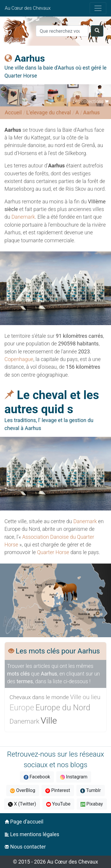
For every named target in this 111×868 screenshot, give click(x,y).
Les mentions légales (32, 834)
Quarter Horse (53, 552)
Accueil (13, 113)
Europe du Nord (63, 708)
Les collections (88, 102)
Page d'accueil (24, 822)
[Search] (62, 31)
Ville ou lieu (85, 697)
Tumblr (91, 790)
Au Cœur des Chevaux (28, 8)
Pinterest (58, 790)
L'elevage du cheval (49, 113)
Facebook (37, 777)
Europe (22, 708)
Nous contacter (25, 847)
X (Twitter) (22, 804)
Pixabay (92, 804)
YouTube (58, 804)
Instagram (74, 777)
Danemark (23, 217)
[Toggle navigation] (98, 8)
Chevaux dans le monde (39, 697)
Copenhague (19, 359)
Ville (49, 720)
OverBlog (23, 790)
